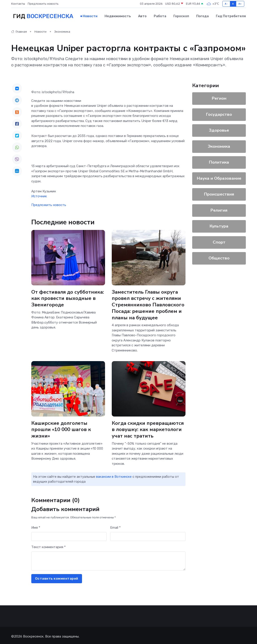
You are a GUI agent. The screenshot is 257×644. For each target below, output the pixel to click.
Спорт (219, 242)
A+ (240, 4)
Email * (115, 526)
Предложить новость (43, 4)
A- (226, 4)
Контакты (18, 4)
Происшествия (219, 194)
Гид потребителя (231, 16)
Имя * (36, 526)
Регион (219, 98)
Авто (142, 16)
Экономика (62, 31)
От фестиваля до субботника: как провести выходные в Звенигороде (68, 298)
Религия (219, 210)
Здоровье (219, 130)
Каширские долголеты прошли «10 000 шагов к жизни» (61, 428)
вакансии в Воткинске (114, 475)
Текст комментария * (48, 545)
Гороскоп (181, 16)
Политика (219, 162)
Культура (219, 225)
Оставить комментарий (57, 577)
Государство (219, 114)
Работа (160, 16)
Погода (202, 16)
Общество (219, 257)
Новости (90, 16)
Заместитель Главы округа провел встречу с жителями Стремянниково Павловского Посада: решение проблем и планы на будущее (148, 304)
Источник (39, 196)
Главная (19, 31)
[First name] (69, 535)
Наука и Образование (219, 178)
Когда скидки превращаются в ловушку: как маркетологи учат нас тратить (148, 428)
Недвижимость (118, 16)
